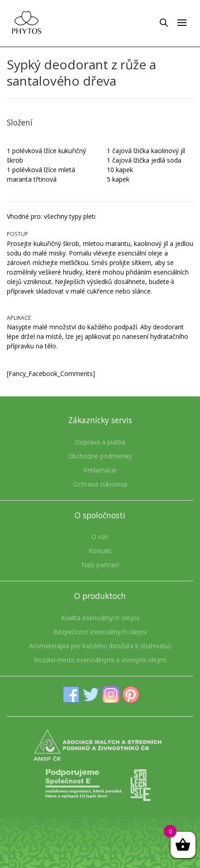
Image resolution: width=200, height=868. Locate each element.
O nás (100, 537)
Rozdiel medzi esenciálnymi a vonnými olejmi (100, 660)
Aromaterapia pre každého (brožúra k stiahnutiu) (100, 646)
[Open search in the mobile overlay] (164, 22)
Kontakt (100, 551)
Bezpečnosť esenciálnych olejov (100, 632)
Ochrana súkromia (100, 484)
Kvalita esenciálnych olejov (100, 618)
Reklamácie (100, 470)
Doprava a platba (100, 442)
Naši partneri (100, 565)
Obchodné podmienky (100, 456)
